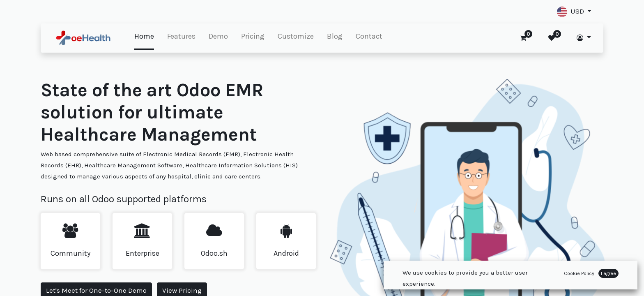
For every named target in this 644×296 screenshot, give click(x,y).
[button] (574, 12)
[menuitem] (144, 37)
